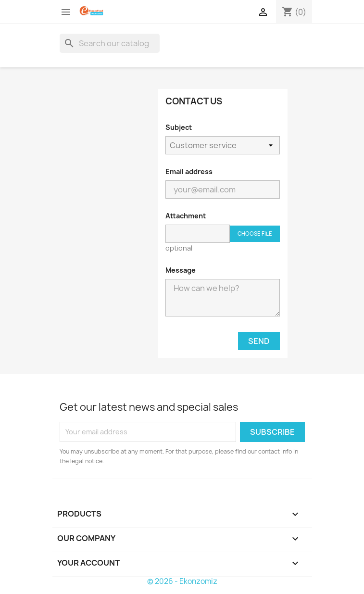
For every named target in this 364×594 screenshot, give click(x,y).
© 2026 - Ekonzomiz (182, 581)
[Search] (110, 43)
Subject (179, 127)
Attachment (186, 216)
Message (181, 270)
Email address (189, 171)
